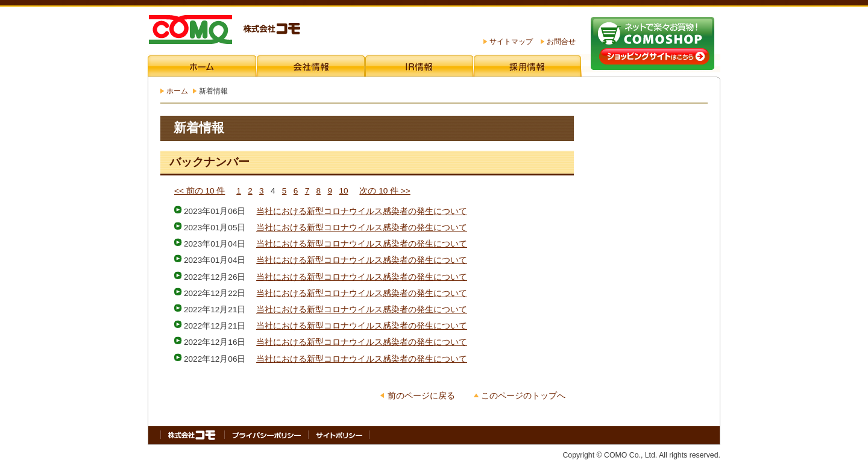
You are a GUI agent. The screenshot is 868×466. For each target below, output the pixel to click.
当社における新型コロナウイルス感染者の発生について (362, 211)
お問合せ (561, 42)
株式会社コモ (224, 31)
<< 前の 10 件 (200, 191)
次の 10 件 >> (385, 191)
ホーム (177, 91)
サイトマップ (511, 42)
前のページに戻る (421, 396)
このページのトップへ (523, 396)
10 (343, 191)
